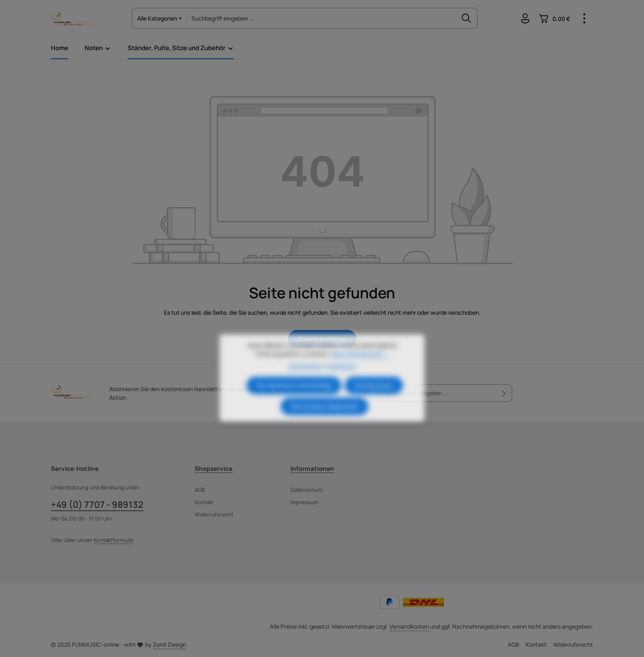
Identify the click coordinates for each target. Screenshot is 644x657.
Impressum (304, 502)
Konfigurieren (374, 401)
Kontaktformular (114, 540)
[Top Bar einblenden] (584, 19)
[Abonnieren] (504, 393)
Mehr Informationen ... (360, 369)
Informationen (312, 469)
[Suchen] (466, 18)
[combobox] (321, 18)
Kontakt (204, 502)
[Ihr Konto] (525, 19)
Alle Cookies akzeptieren (324, 422)
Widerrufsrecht (214, 514)
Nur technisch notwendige (294, 401)
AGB (200, 490)
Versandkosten (409, 626)
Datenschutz (307, 490)
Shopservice (214, 469)
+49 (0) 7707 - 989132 (97, 505)
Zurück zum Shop (322, 339)
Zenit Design (169, 644)
